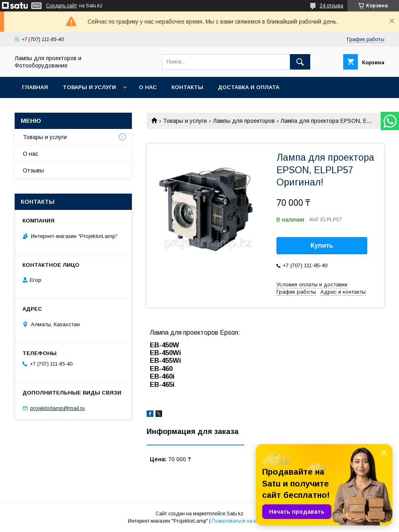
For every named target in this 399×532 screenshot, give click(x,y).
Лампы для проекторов (244, 121)
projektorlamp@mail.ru (57, 408)
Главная (35, 87)
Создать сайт (61, 6)
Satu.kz (235, 514)
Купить (322, 245)
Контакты (187, 87)
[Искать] (300, 62)
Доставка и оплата (249, 87)
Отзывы (33, 170)
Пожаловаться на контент (241, 521)
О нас (148, 87)
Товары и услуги (89, 87)
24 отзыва (331, 6)
